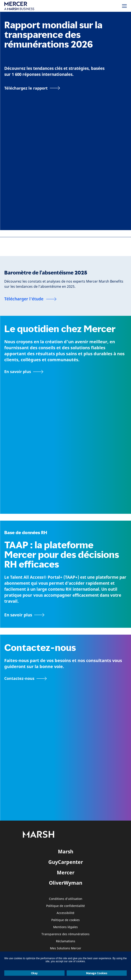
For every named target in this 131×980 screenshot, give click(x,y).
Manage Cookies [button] (97, 973)
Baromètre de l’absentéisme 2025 (46, 273)
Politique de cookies (65, 920)
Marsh (66, 851)
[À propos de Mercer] (24, 372)
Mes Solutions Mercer (66, 948)
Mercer (66, 872)
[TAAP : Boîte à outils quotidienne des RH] (65, 615)
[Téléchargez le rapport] (32, 88)
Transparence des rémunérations (65, 934)
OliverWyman (66, 883)
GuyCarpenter (66, 862)
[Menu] (124, 6)
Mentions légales (65, 927)
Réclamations (66, 941)
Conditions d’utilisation (66, 899)
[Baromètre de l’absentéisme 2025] (30, 299)
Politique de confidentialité (65, 906)
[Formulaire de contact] (26, 679)
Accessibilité (65, 913)
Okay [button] (34, 973)
